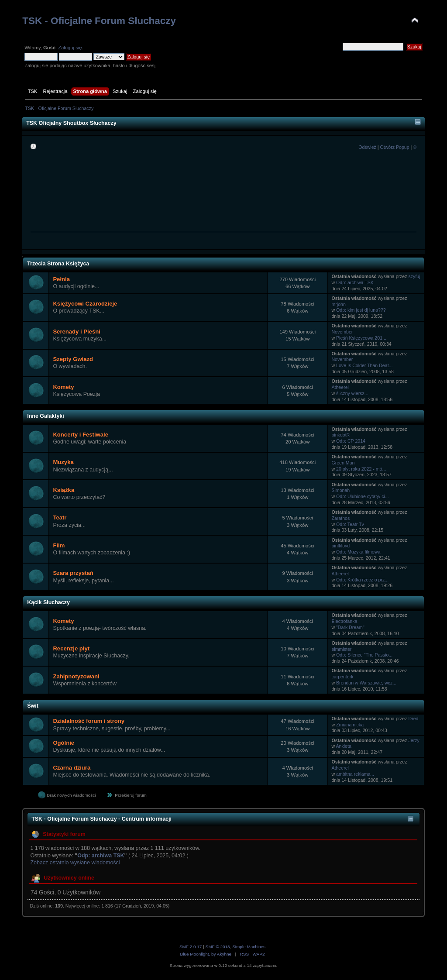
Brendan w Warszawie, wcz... (366, 683)
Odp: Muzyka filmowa (358, 552)
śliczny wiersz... (352, 393)
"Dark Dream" (350, 627)
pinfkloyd (340, 546)
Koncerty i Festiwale (81, 435)
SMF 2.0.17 (191, 947)
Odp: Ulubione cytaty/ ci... (363, 496)
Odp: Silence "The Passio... (364, 655)
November (342, 332)
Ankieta (343, 746)
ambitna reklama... (355, 774)
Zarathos (340, 518)
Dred (414, 719)
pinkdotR (340, 435)
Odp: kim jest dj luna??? (361, 310)
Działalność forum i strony (89, 721)
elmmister (341, 649)
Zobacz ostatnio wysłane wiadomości (75, 863)
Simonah (340, 490)
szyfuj (414, 276)
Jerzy (414, 740)
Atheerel (340, 387)
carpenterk (342, 677)
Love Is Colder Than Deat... (364, 365)
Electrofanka (344, 621)
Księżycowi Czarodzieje (85, 304)
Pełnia (61, 279)
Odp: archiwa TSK (355, 282)
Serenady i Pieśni (76, 332)
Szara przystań (73, 573)
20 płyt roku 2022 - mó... (361, 469)
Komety (63, 387)
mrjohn (338, 304)
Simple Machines (249, 947)
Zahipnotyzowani (76, 676)
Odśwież (367, 147)
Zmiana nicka (350, 725)
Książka (64, 490)
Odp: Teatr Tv (350, 524)
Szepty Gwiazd (73, 359)
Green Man (343, 463)
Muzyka (63, 462)
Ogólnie (64, 743)
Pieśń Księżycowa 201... (361, 338)
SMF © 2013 (218, 947)
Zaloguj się (70, 48)
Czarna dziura (72, 768)
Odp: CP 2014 (351, 441)
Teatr (60, 518)
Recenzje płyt (71, 648)
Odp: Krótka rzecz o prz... (362, 580)
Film (59, 545)
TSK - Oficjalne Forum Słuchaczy (99, 21)
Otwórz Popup (394, 147)
